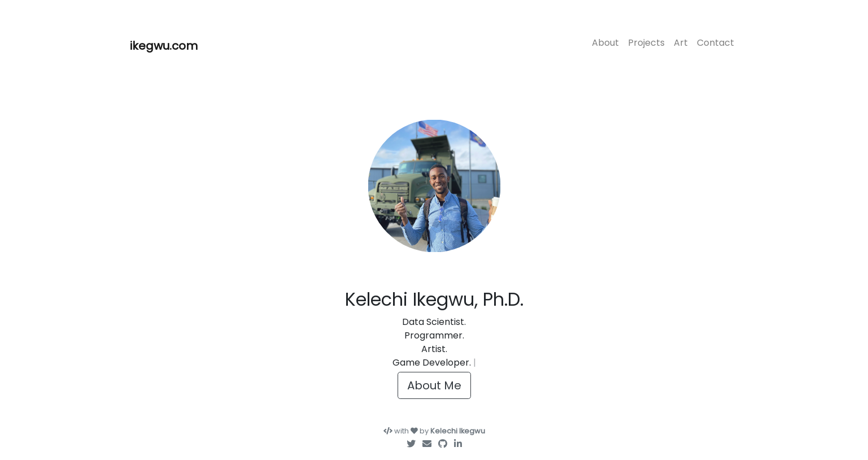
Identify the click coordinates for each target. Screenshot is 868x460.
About (605, 43)
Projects (646, 43)
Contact (716, 43)
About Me (434, 385)
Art (681, 43)
